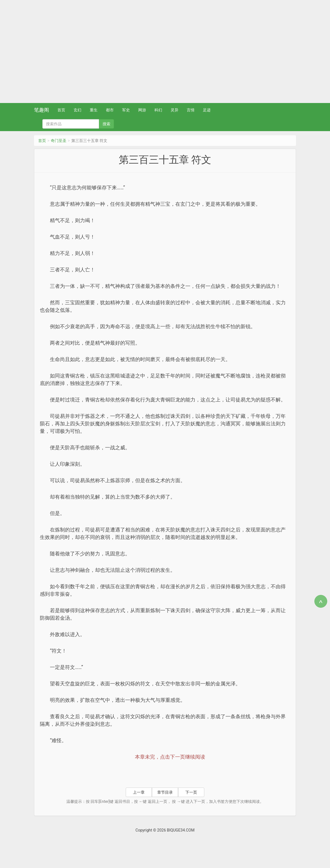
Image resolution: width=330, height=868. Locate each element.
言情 (191, 110)
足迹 (207, 110)
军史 (126, 110)
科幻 (158, 110)
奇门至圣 (59, 141)
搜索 (106, 124)
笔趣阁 (42, 110)
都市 (110, 110)
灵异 (174, 110)
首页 (61, 110)
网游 (142, 110)
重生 (94, 110)
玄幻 (77, 110)
